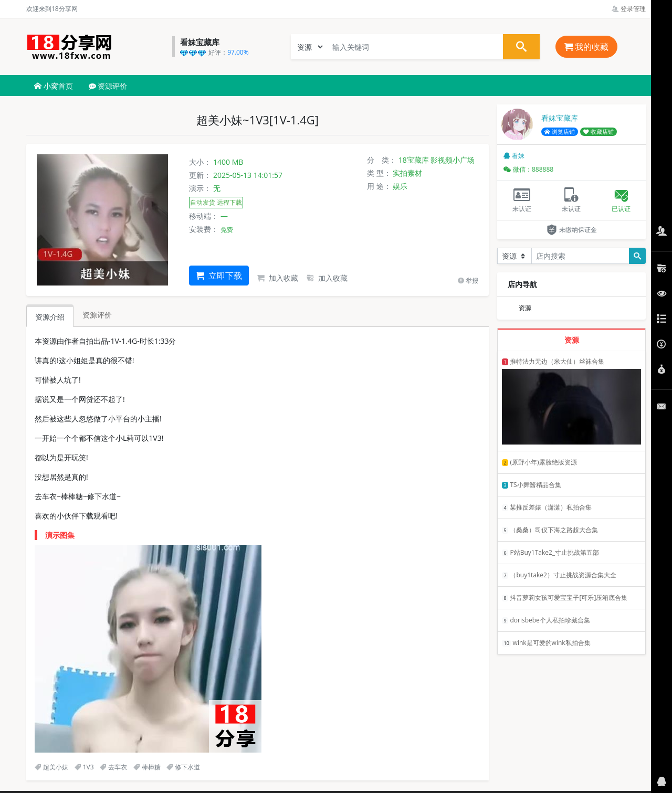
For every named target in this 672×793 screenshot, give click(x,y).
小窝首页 (54, 86)
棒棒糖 (147, 767)
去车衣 (113, 767)
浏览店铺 (560, 132)
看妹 (514, 156)
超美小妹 (51, 767)
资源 (525, 308)
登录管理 (629, 9)
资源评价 (108, 86)
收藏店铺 (598, 132)
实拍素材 (407, 173)
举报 (468, 281)
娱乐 (400, 186)
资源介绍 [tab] (50, 317)
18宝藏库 (414, 160)
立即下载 (219, 276)
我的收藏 (586, 47)
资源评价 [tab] (97, 315)
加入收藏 (278, 278)
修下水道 (183, 767)
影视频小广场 (453, 160)
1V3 (84, 767)
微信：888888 (528, 169)
